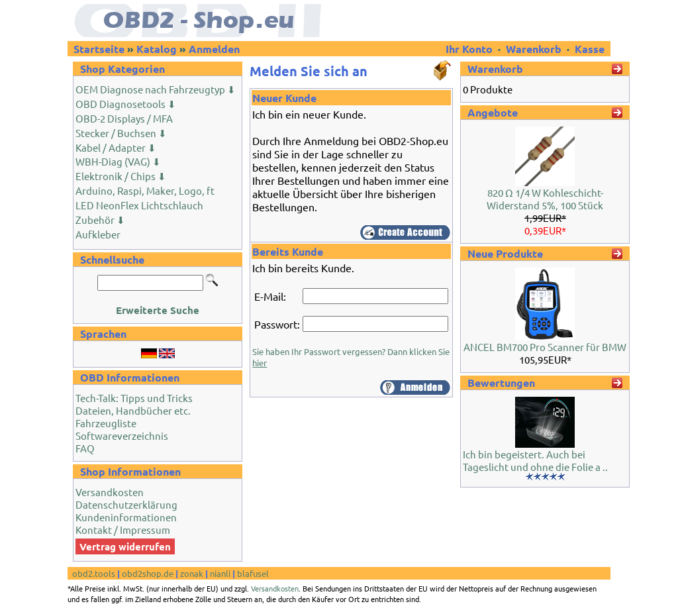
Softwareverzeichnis (122, 436)
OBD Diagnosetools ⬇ (126, 104)
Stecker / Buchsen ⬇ (121, 133)
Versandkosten (110, 492)
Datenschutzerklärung (126, 504)
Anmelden (214, 49)
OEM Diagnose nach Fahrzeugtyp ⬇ (156, 89)
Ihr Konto (470, 49)
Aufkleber (98, 234)
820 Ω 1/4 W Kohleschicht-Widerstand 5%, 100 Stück (545, 199)
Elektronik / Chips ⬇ (121, 176)
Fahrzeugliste (106, 423)
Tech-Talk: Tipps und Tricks (134, 398)
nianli (220, 573)
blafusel (253, 573)
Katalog (157, 49)
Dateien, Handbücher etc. (133, 410)
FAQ (85, 448)
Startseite (99, 49)
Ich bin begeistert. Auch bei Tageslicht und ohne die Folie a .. (535, 460)
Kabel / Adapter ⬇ (116, 147)
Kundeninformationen (126, 517)
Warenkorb (534, 49)
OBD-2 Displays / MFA (124, 118)
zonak (192, 573)
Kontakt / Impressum (123, 530)
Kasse (590, 49)
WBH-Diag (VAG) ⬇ (118, 161)
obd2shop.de (148, 573)
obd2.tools (94, 573)
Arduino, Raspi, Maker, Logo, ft (145, 190)
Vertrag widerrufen (125, 546)
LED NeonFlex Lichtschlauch (139, 205)
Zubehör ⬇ (100, 220)
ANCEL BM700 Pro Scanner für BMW (545, 347)
